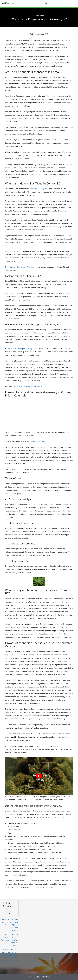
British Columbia (39, 15)
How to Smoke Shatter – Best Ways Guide (14, 955)
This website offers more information (20, 267)
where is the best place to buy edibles (23, 348)
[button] (46, 3)
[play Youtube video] (39, 776)
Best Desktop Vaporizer (5, 937)
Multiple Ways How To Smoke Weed (14, 940)
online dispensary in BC (39, 189)
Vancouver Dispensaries (37, 441)
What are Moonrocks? (5, 922)
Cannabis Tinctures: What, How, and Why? (14, 925)
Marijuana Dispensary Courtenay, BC (29, 386)
